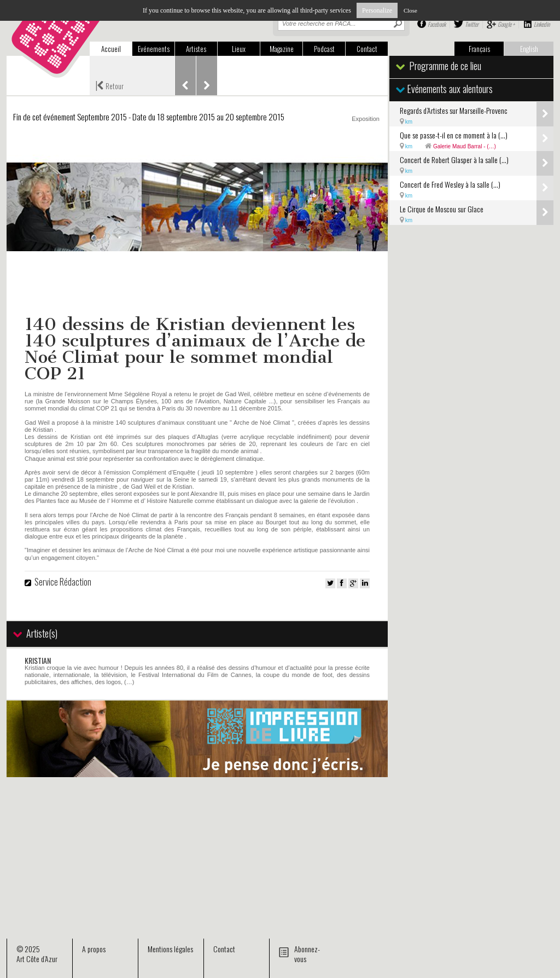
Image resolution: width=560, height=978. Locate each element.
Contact (367, 49)
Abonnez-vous (307, 954)
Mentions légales (170, 949)
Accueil (111, 49)
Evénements (154, 49)
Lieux (239, 49)
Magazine (282, 49)
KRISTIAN (38, 660)
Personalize (377, 10)
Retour (109, 85)
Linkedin (542, 24)
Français (479, 49)
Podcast (324, 49)
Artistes (196, 49)
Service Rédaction (63, 582)
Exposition (366, 119)
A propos (94, 949)
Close (410, 10)
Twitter (472, 24)
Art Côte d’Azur (37, 959)
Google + (506, 24)
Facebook (437, 24)
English (529, 49)
